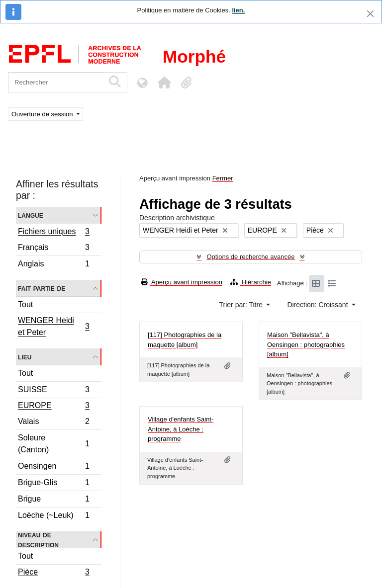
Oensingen (53, 467)
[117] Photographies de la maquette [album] (185, 340)
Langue (31, 215)
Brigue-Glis (53, 484)
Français (53, 249)
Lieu (25, 357)
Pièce (53, 573)
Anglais (53, 265)
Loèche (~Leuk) (53, 516)
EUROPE (53, 407)
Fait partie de (42, 288)
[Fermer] (370, 14)
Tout (25, 304)
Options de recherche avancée (250, 257)
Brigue (53, 500)
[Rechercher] (56, 82)
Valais (53, 423)
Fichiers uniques (53, 233)
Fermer (223, 178)
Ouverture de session (43, 114)
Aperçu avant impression (182, 282)
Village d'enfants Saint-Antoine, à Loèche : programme (181, 429)
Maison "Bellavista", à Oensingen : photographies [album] (306, 344)
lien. (238, 10)
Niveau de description (38, 540)
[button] (164, 83)
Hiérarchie (251, 282)
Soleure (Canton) (53, 444)
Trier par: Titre (242, 305)
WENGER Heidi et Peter (53, 326)
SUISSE (53, 391)
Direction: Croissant (318, 305)
